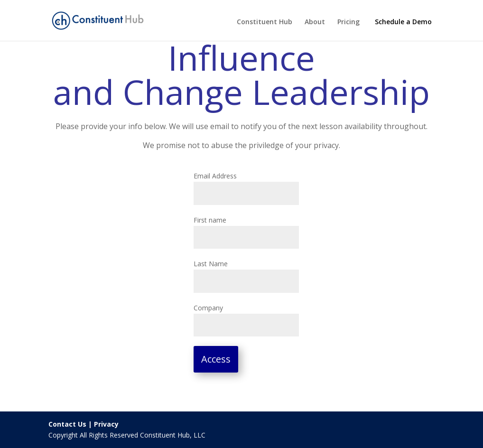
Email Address (215, 176)
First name (210, 220)
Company (208, 308)
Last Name (211, 264)
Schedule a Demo (403, 22)
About (315, 22)
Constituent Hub (265, 22)
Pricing (348, 22)
